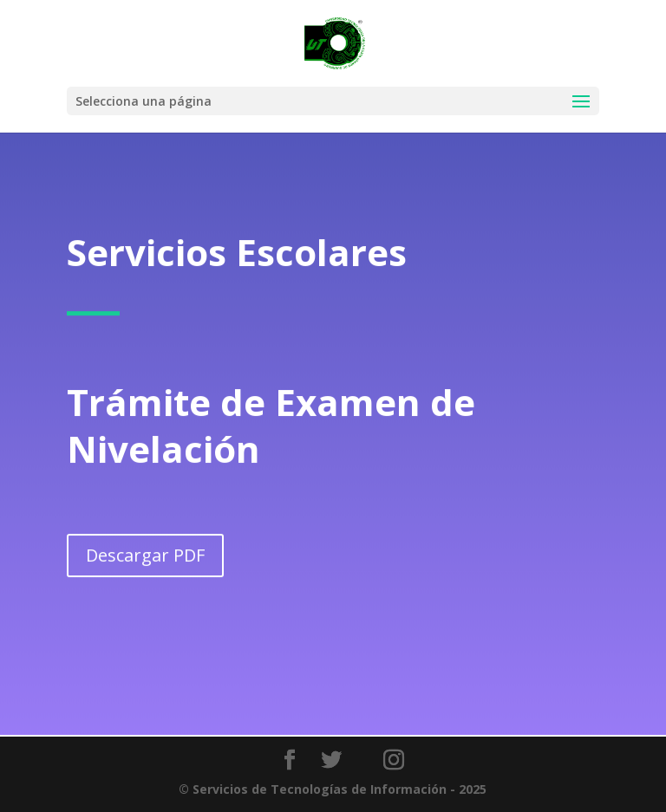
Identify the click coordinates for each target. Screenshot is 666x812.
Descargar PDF (145, 552)
